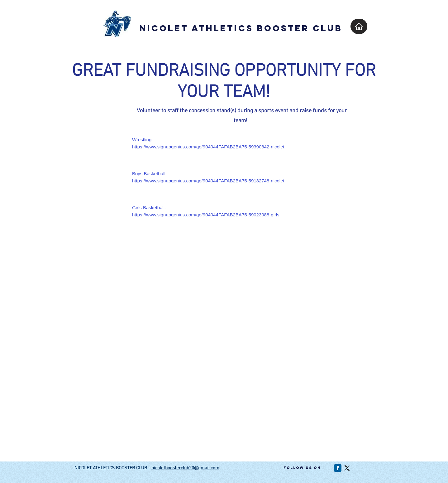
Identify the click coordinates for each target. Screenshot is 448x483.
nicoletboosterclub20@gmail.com (185, 468)
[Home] (359, 26)
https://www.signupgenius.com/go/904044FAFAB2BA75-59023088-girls (206, 215)
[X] (347, 468)
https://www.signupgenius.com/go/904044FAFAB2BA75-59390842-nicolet (208, 147)
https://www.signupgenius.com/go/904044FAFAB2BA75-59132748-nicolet (208, 181)
